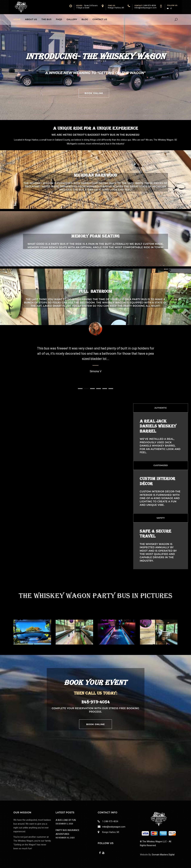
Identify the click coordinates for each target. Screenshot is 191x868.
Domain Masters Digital (163, 855)
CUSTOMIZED (161, 465)
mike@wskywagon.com (113, 827)
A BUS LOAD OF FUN (66, 820)
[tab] (161, 408)
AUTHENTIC (161, 408)
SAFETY (161, 518)
